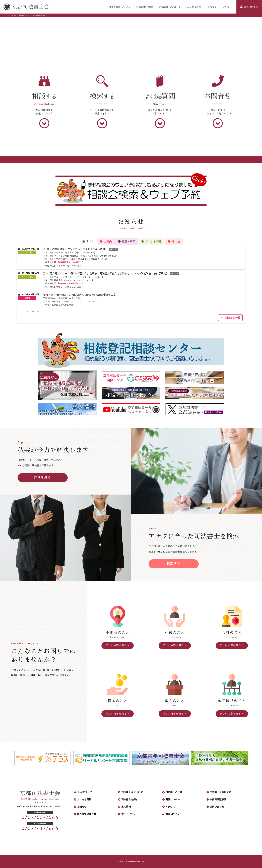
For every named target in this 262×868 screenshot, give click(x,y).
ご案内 (27, 298)
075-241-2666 (40, 828)
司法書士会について (119, 7)
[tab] (88, 242)
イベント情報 (27, 252)
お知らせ (212, 7)
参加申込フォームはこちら (69, 262)
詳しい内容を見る (116, 645)
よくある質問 (194, 7)
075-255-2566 (40, 817)
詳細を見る (43, 477)
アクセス (227, 7)
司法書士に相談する (170, 7)
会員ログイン (173, 814)
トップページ (85, 792)
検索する (174, 564)
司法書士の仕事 (145, 7)
